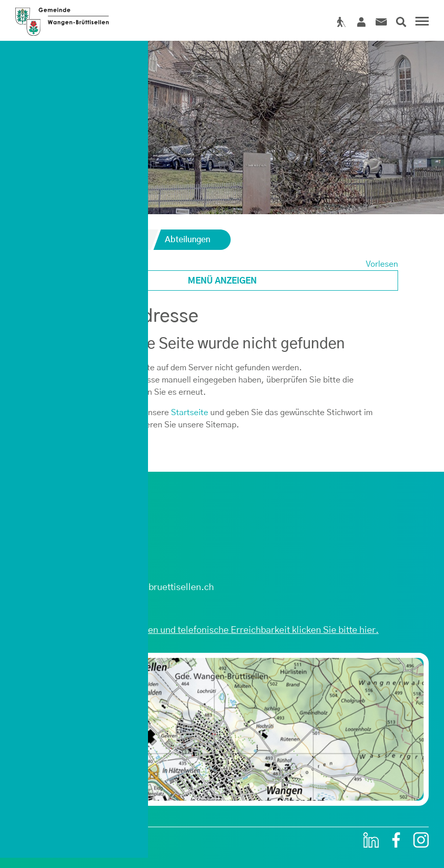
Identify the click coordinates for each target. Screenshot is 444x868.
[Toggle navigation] (421, 22)
